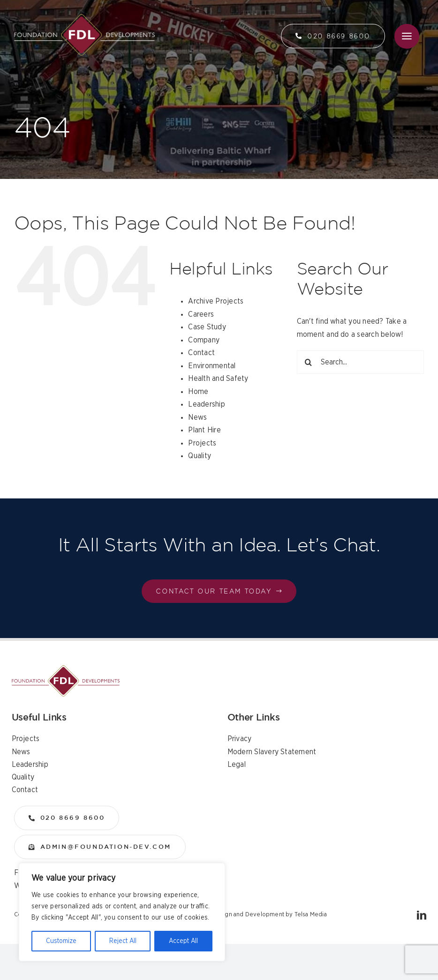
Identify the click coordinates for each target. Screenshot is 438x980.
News (197, 417)
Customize (61, 941)
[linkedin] (422, 915)
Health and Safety (218, 379)
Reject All (123, 941)
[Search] (309, 362)
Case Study (207, 327)
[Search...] (360, 362)
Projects (202, 443)
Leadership (206, 404)
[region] (122, 912)
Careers (201, 314)
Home (198, 392)
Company (204, 340)
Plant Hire (204, 430)
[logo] (84, 18)
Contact (201, 353)
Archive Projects (216, 301)
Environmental (212, 366)
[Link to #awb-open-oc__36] (407, 36)
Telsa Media (311, 915)
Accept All (183, 941)
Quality (200, 456)
